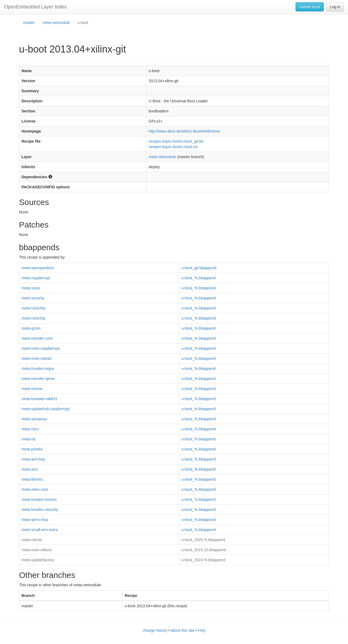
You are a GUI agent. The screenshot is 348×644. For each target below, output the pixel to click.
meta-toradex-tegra (38, 369)
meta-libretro (32, 479)
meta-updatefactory (38, 560)
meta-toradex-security (40, 510)
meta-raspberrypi (36, 278)
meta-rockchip (33, 308)
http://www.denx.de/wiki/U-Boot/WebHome (184, 131)
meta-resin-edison (37, 550)
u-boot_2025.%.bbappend (203, 540)
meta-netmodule (56, 23)
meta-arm (30, 469)
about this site (182, 630)
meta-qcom (31, 328)
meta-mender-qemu (38, 379)
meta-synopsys (34, 419)
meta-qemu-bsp (35, 520)
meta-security (33, 298)
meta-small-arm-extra (40, 530)
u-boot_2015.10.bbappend (204, 550)
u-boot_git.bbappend (199, 268)
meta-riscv (30, 429)
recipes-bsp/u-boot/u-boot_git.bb (176, 141)
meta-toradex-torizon (39, 499)
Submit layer (310, 7)
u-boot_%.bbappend (198, 278)
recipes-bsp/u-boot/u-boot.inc (173, 147)
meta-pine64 (32, 449)
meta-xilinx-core (35, 489)
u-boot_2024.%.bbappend (203, 560)
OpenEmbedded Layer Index (35, 7)
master (29, 23)
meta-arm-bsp (33, 459)
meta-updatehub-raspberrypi (46, 409)
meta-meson (32, 389)
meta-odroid (32, 540)
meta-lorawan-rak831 (39, 399)
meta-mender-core (37, 338)
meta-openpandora (38, 268)
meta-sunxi (31, 288)
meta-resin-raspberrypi (41, 348)
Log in (335, 7)
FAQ (201, 630)
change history (155, 630)
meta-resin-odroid (36, 358)
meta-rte (29, 439)
